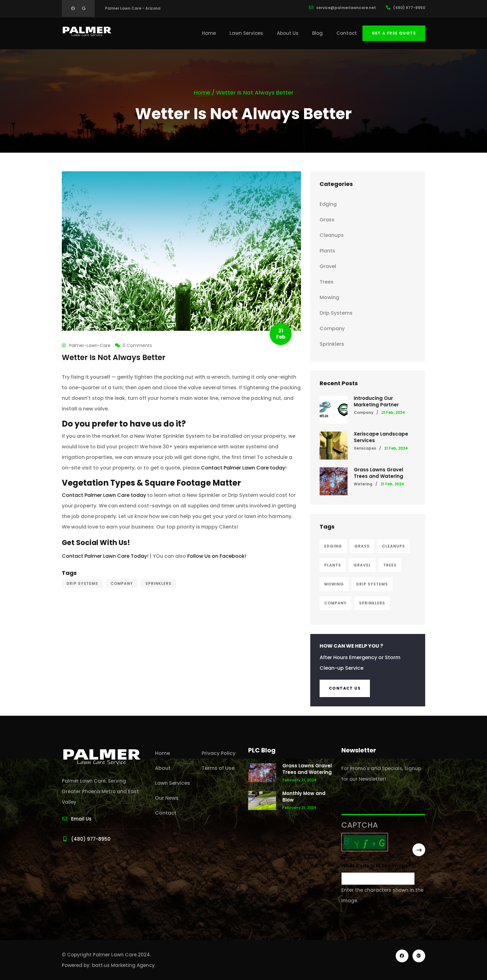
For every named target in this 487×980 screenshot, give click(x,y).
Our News (167, 798)
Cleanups (332, 235)
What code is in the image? (376, 866)
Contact (347, 33)
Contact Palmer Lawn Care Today (104, 556)
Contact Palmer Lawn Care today (243, 468)
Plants (327, 251)
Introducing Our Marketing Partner (376, 401)
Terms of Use (218, 768)
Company (122, 583)
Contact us (345, 688)
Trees (327, 282)
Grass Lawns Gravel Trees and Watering (378, 473)
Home (209, 33)
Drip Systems (82, 583)
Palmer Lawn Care (115, 955)
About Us (288, 33)
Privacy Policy (218, 753)
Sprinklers (158, 583)
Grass (327, 220)
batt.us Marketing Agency (123, 965)
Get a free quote (394, 33)
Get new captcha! (344, 856)
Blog (317, 33)
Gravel (328, 266)
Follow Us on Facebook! (217, 556)
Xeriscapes (365, 448)
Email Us (77, 819)
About (163, 768)
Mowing (329, 297)
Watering (363, 484)
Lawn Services (246, 33)
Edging (328, 204)
